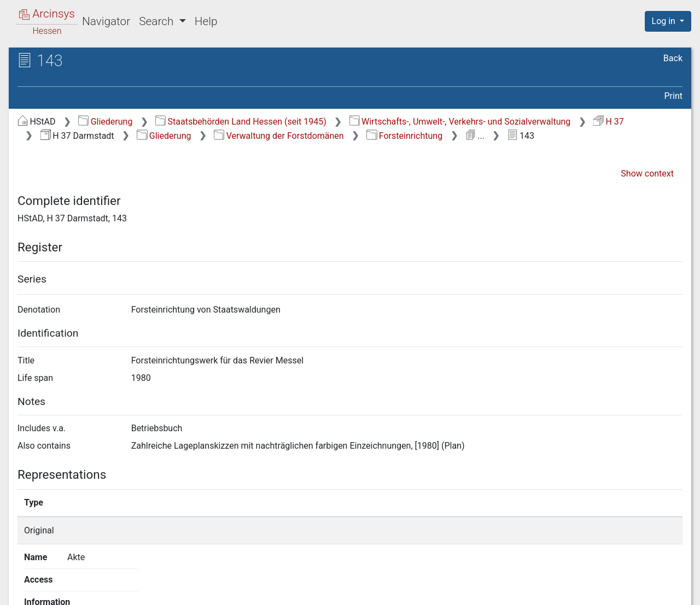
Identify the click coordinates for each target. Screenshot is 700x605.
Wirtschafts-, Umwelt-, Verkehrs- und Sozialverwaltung (460, 122)
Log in (665, 21)
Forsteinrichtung (404, 136)
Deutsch (65, 582)
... (475, 136)
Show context (647, 174)
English (25, 582)
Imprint (673, 590)
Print (673, 96)
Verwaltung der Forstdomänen (279, 136)
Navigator (106, 21)
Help (206, 21)
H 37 (609, 122)
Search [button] (157, 21)
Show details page (513, 530)
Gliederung (105, 122)
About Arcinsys (465, 590)
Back (673, 58)
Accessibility (605, 590)
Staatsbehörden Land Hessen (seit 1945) (241, 122)
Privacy (538, 590)
